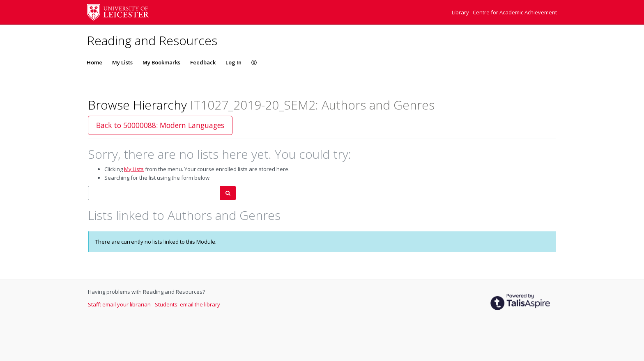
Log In (233, 62)
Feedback (203, 62)
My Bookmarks (161, 62)
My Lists (122, 62)
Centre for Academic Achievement (515, 12)
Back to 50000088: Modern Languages (160, 125)
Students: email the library (187, 304)
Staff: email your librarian (120, 304)
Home (94, 62)
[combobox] (154, 193)
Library (461, 12)
